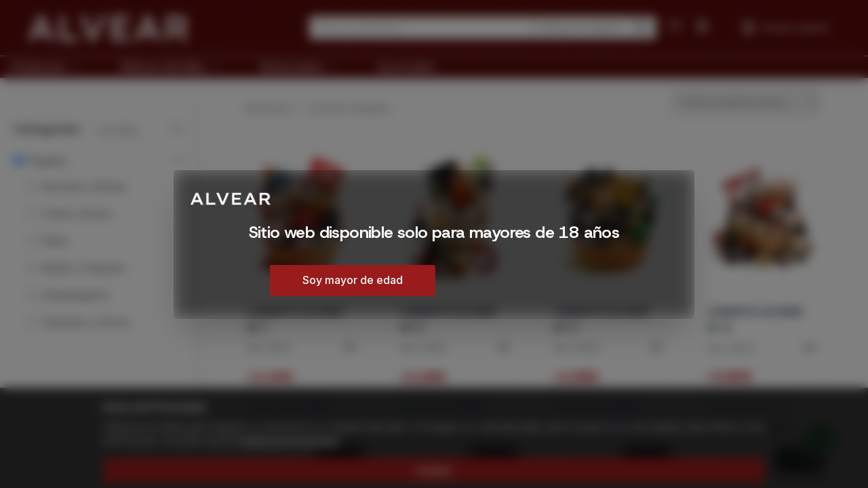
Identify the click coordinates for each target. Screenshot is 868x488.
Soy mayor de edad (353, 280)
